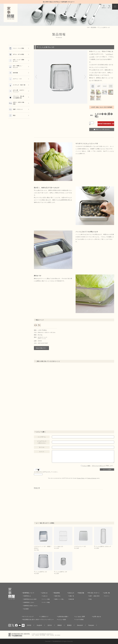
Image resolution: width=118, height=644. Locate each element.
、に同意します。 (98, 466)
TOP (88, 27)
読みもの (71, 593)
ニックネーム (42, 437)
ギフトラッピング (28, 617)
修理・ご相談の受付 (95, 596)
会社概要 (26, 609)
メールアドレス (42, 442)
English (39, 625)
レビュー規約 (86, 466)
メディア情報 (46, 602)
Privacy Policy (81, 478)
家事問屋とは (27, 596)
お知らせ (45, 593)
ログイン (107, 596)
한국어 (50, 625)
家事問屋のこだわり (29, 602)
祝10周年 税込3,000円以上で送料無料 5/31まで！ (59, 2)
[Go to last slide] (36, 77)
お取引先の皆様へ (63, 617)
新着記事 (72, 599)
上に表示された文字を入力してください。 (46, 472)
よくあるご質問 (80, 617)
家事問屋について (29, 593)
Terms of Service (92, 478)
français (91, 625)
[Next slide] (85, 77)
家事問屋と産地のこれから (31, 606)
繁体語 (69, 625)
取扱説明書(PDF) (41, 348)
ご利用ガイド (45, 617)
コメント (42, 452)
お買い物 (107, 593)
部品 (91, 599)
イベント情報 (46, 599)
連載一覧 (72, 596)
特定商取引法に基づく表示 (31, 620)
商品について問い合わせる (103, 129)
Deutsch (80, 625)
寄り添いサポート (94, 593)
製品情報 (94, 27)
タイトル (42, 447)
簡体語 (60, 625)
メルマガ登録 (80, 620)
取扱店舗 (81, 593)
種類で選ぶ (58, 596)
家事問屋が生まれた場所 (30, 599)
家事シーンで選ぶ (60, 599)
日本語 (29, 625)
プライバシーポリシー (98, 466)
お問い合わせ (97, 617)
